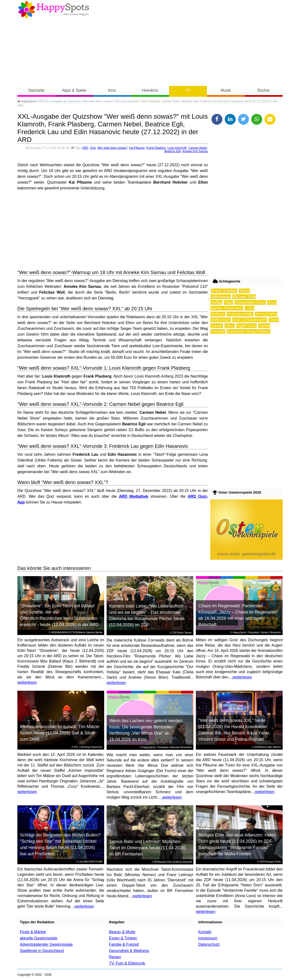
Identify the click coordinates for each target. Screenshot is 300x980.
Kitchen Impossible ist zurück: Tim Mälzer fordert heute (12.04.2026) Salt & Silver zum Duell (60, 733)
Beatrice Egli (173, 151)
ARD (85, 148)
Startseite (36, 90)
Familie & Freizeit (124, 944)
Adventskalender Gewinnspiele (46, 944)
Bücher (264, 90)
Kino (112, 90)
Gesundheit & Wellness (129, 951)
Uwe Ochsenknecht (250, 320)
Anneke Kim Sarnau (195, 151)
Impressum (208, 938)
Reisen (115, 957)
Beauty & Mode (122, 932)
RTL (76, 747)
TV (188, 90)
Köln (228, 302)
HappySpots (27, 101)
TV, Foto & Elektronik (127, 963)
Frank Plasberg (156, 148)
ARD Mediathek (134, 496)
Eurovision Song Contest (248, 331)
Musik (226, 90)
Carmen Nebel (198, 148)
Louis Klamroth (177, 148)
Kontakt (205, 932)
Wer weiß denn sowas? (112, 148)
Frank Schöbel (224, 291)
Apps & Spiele (74, 90)
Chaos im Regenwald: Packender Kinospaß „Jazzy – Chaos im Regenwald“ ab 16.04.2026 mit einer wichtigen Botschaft (238, 615)
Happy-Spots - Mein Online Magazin (54, 10)
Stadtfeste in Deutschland (42, 951)
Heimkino (150, 90)
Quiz (93, 148)
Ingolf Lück (246, 326)
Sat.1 (230, 326)
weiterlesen (27, 682)
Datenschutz (209, 944)
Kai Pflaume (137, 148)
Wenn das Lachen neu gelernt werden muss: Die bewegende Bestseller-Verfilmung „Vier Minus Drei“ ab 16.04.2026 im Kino (146, 730)
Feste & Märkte (33, 932)
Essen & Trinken (123, 938)
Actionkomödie (240, 314)
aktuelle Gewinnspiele (39, 938)
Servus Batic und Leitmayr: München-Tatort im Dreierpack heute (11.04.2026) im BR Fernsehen (148, 848)
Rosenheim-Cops (250, 302)
